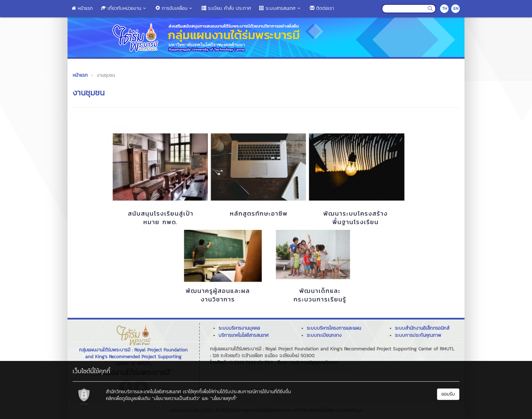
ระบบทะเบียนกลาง (324, 335)
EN (456, 8)
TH (445, 8)
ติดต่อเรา (322, 8)
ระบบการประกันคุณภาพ (418, 335)
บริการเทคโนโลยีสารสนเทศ (244, 335)
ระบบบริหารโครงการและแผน (334, 328)
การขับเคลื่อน (174, 8)
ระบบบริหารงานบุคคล (239, 328)
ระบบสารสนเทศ (280, 8)
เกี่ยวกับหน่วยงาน (124, 8)
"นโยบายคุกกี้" (224, 398)
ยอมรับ (448, 394)
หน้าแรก (82, 8)
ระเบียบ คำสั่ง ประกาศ (226, 8)
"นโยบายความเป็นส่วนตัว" (176, 398)
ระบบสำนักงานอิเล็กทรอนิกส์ (422, 328)
